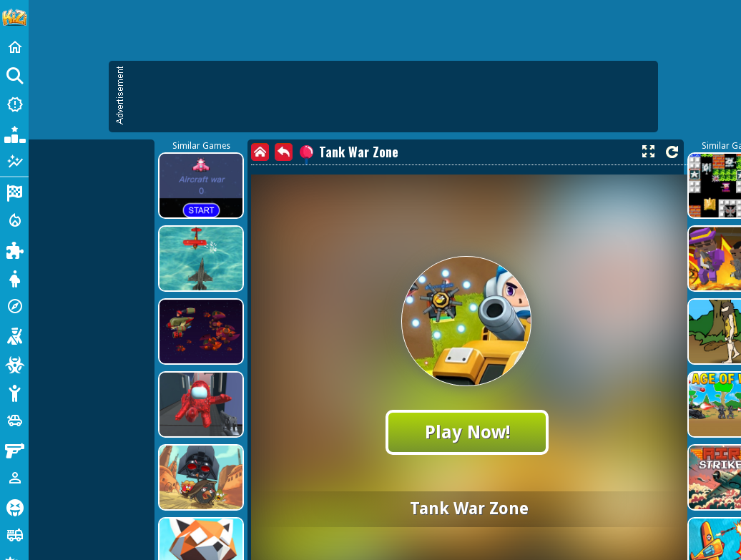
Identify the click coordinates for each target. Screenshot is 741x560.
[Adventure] (14, 306)
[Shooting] (14, 335)
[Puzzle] (14, 249)
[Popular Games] (14, 133)
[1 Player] (14, 478)
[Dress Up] (14, 277)
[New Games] (14, 104)
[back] (284, 152)
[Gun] (14, 449)
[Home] (14, 47)
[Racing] (14, 192)
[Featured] (14, 162)
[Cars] (14, 421)
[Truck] (14, 535)
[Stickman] (14, 392)
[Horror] (14, 506)
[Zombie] (14, 363)
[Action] (14, 220)
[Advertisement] (134, 198)
